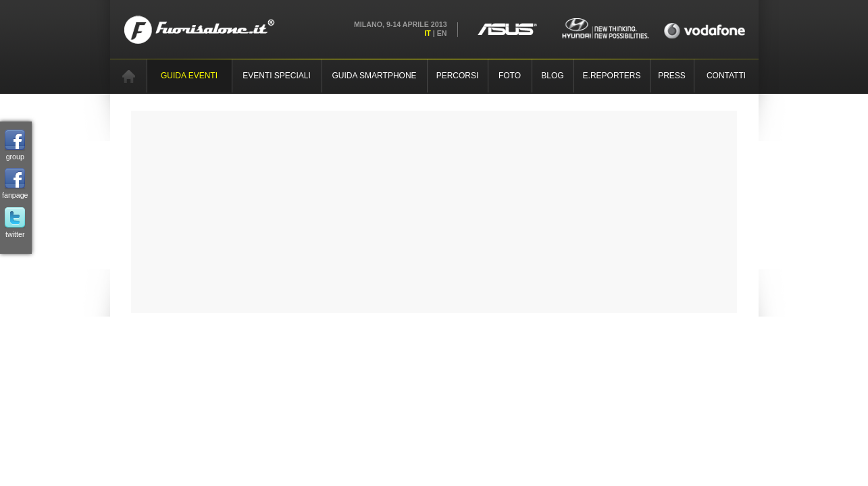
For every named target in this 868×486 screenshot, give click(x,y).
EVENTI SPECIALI (277, 76)
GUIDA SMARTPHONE (374, 76)
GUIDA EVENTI (189, 76)
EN (442, 33)
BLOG (552, 76)
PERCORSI (458, 76)
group (15, 145)
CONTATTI (726, 76)
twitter (15, 223)
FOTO (510, 76)
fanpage (15, 184)
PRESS (672, 76)
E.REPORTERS (612, 76)
